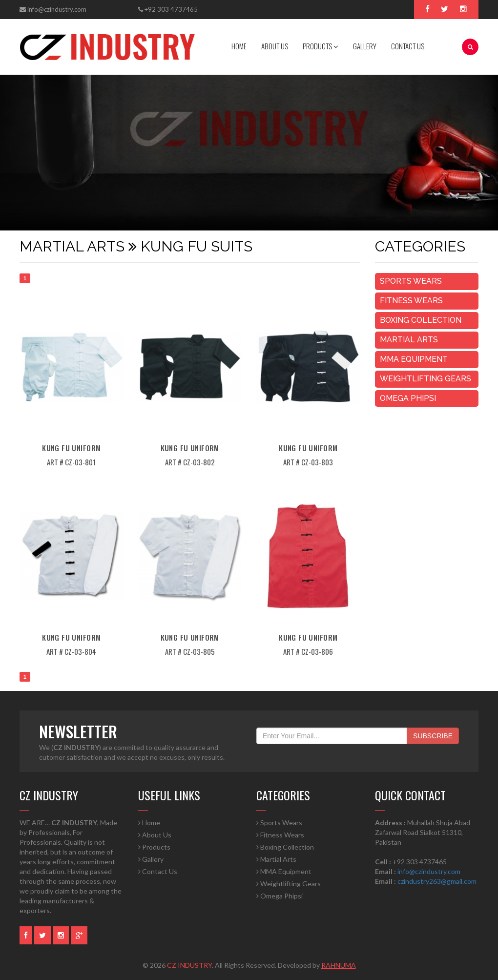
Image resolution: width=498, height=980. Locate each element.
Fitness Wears (411, 301)
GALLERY (365, 46)
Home (149, 823)
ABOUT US (275, 46)
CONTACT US (408, 46)
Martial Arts (409, 340)
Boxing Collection (421, 320)
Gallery (151, 859)
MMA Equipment (414, 359)
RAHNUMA (339, 965)
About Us (155, 835)
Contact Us (158, 871)
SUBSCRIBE (433, 736)
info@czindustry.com (57, 9)
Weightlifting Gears (425, 379)
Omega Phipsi (408, 398)
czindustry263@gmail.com (437, 881)
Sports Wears (411, 281)
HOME (239, 46)
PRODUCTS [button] (321, 46)
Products (154, 847)
